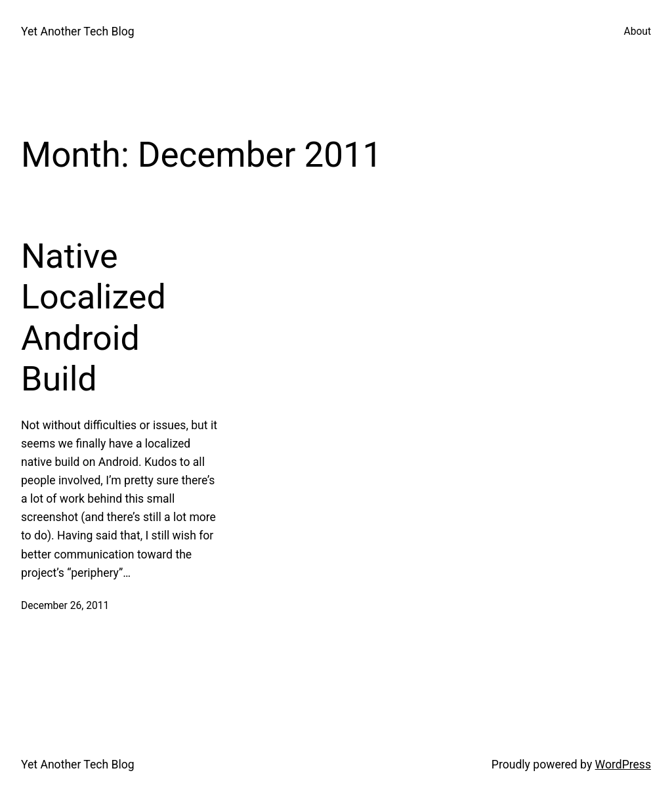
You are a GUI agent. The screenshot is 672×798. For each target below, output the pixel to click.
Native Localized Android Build (94, 318)
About (638, 31)
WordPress (623, 765)
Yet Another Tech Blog (78, 31)
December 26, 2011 (65, 606)
